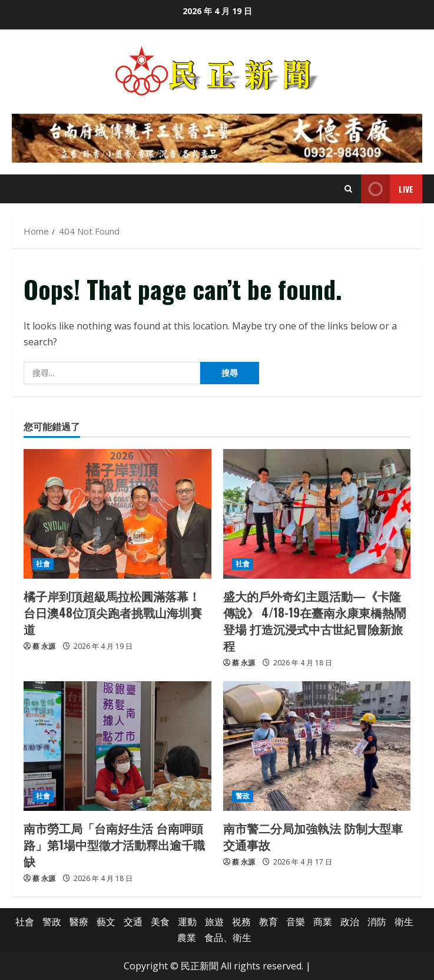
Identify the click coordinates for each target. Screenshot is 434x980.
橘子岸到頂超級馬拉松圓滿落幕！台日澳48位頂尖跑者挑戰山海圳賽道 (113, 612)
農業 (187, 938)
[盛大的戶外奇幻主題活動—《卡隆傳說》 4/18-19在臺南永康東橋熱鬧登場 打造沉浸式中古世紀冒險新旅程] (317, 514)
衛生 (404, 922)
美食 (160, 922)
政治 (350, 922)
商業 (323, 922)
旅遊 (214, 922)
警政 (243, 796)
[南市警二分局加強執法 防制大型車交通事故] (317, 746)
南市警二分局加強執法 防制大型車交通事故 (313, 836)
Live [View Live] (387, 189)
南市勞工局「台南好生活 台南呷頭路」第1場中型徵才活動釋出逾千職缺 (114, 844)
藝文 (106, 922)
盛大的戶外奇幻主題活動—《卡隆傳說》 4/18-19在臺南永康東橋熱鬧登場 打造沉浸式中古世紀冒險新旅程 (314, 621)
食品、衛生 (228, 938)
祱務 (241, 922)
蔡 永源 (44, 646)
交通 (133, 922)
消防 (377, 922)
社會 (43, 564)
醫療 (79, 922)
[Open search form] (348, 189)
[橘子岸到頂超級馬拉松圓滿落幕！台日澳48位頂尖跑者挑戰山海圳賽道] (117, 514)
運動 (187, 922)
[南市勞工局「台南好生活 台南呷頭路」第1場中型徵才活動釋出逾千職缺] (117, 746)
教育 (269, 922)
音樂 (296, 922)
